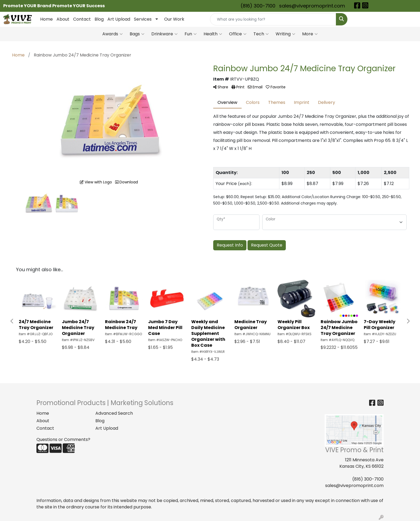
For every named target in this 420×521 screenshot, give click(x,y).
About (63, 19)
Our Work (174, 19)
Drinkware (164, 34)
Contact (82, 19)
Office (238, 34)
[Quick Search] (273, 19)
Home (46, 19)
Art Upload (119, 19)
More (310, 34)
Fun (191, 34)
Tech (261, 34)
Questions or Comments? (63, 439)
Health (213, 34)
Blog (99, 19)
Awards (112, 34)
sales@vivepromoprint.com (312, 6)
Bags (137, 34)
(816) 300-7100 (258, 6)
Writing (285, 34)
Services (143, 19)
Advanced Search (114, 413)
